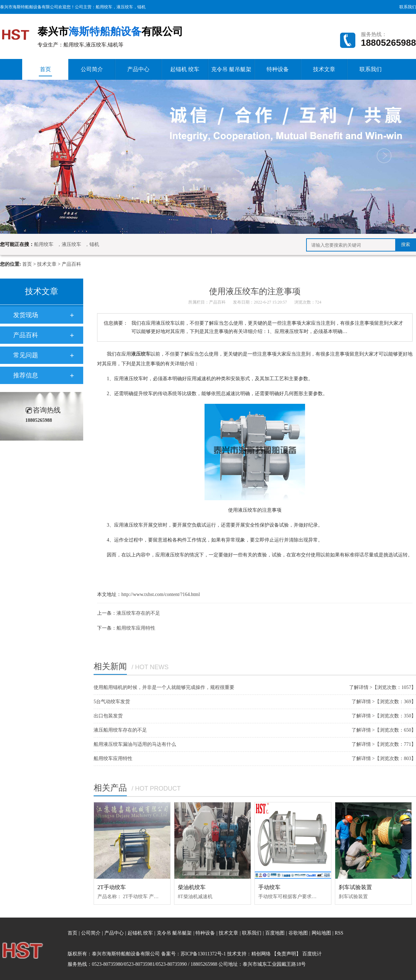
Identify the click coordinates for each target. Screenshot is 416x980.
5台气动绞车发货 (112, 702)
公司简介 (92, 69)
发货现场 (26, 315)
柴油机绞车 (192, 887)
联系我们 (408, 7)
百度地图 (275, 933)
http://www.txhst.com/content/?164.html (161, 594)
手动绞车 (269, 887)
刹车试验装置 (355, 887)
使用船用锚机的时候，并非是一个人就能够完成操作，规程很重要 (164, 687)
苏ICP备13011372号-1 (203, 954)
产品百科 (71, 264)
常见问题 (26, 355)
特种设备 (278, 69)
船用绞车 (104, 7)
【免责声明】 (286, 954)
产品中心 (138, 69)
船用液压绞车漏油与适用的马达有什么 (135, 744)
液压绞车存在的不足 (138, 613)
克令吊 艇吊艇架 (231, 69)
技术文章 (324, 69)
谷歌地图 (298, 933)
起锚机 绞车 (185, 69)
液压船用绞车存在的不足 (120, 730)
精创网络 (261, 954)
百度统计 (312, 954)
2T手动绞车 (112, 887)
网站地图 (322, 933)
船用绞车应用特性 (136, 628)
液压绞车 (125, 7)
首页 (45, 71)
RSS (339, 933)
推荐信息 (26, 375)
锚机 (141, 7)
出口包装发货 (108, 716)
